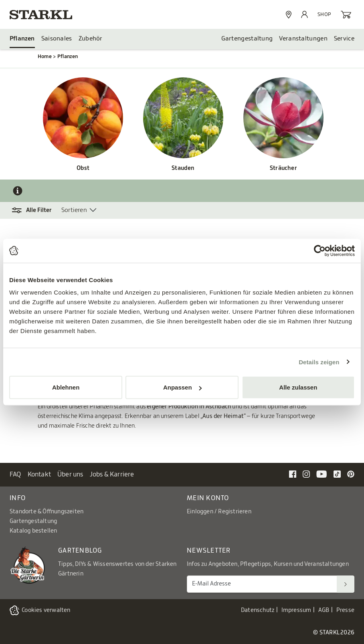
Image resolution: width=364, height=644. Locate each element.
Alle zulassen (298, 387)
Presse (345, 610)
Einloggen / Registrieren (219, 512)
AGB (324, 610)
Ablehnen (66, 387)
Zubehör (91, 39)
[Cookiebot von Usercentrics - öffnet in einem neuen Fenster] (320, 250)
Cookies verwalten (46, 610)
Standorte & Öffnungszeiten (47, 512)
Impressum (296, 610)
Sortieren (74, 210)
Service (344, 39)
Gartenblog (80, 551)
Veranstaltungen (303, 39)
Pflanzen (22, 39)
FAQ (15, 474)
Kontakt (39, 474)
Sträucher (283, 168)
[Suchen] (346, 584)
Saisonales (57, 39)
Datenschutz (258, 610)
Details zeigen (319, 362)
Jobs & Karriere (112, 474)
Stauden (183, 168)
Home (45, 57)
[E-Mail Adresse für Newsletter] (262, 584)
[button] (35, 210)
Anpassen (182, 387)
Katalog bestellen (33, 531)
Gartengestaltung (247, 39)
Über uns (70, 474)
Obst (83, 168)
